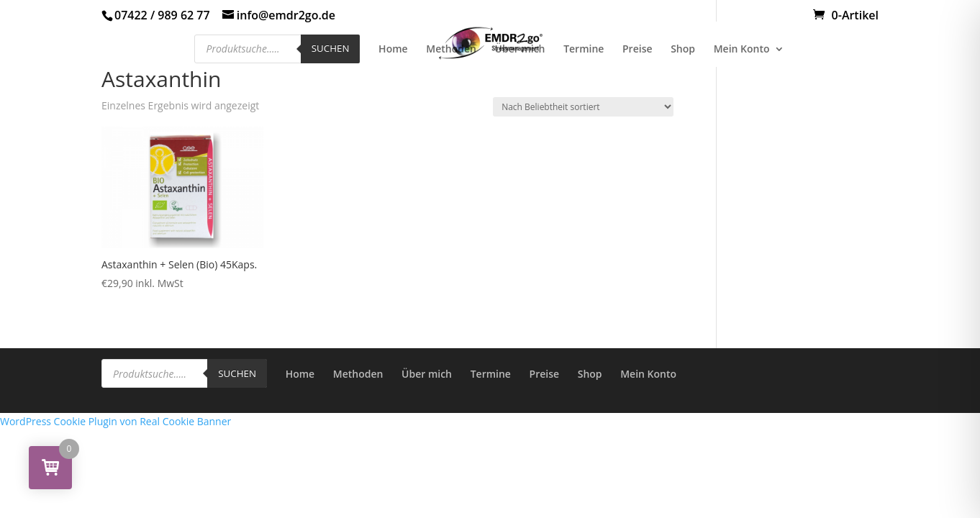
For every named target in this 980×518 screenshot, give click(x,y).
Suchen (331, 48)
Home (393, 50)
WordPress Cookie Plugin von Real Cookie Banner (115, 421)
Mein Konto (742, 50)
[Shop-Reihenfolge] (583, 107)
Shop (683, 50)
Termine (584, 50)
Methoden (451, 50)
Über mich (520, 50)
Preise (638, 50)
